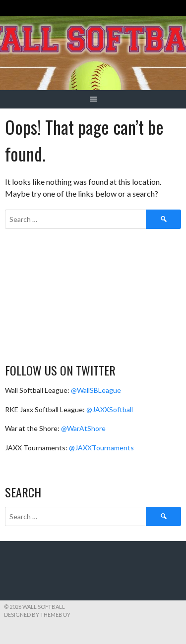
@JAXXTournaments (101, 448)
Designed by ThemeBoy (37, 615)
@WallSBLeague (96, 390)
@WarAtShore (83, 428)
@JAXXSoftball (110, 409)
